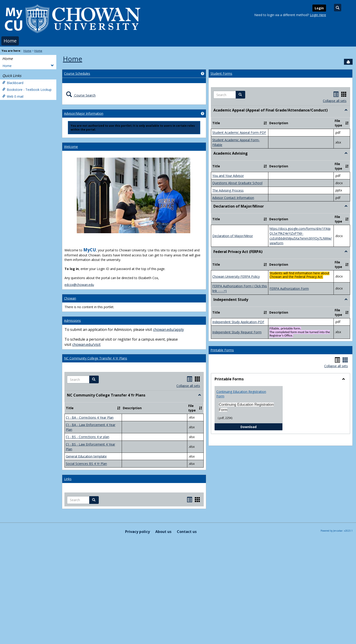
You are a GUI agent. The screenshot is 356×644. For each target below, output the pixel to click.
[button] (94, 379)
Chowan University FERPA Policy (236, 276)
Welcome (71, 147)
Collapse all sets (188, 386)
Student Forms (221, 73)
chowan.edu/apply (168, 329)
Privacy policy (137, 532)
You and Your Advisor (228, 176)
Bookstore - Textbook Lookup (27, 90)
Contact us (187, 532)
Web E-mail (13, 96)
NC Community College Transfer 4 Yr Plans (96, 358)
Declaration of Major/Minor (233, 236)
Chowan (70, 298)
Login (319, 8)
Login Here (318, 15)
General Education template (86, 456)
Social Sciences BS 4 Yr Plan (86, 464)
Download (262, 427)
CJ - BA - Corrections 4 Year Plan (90, 417)
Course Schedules (77, 73)
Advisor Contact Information (233, 198)
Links (68, 479)
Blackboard (13, 83)
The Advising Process (228, 190)
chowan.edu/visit (86, 344)
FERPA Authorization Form (289, 289)
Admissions (72, 321)
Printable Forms (222, 350)
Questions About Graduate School (237, 183)
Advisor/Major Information (84, 113)
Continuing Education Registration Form (241, 394)
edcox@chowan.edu (79, 285)
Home (10, 41)
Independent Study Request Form (237, 332)
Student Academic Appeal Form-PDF (239, 133)
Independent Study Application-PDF (238, 322)
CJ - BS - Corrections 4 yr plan (88, 437)
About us (163, 532)
